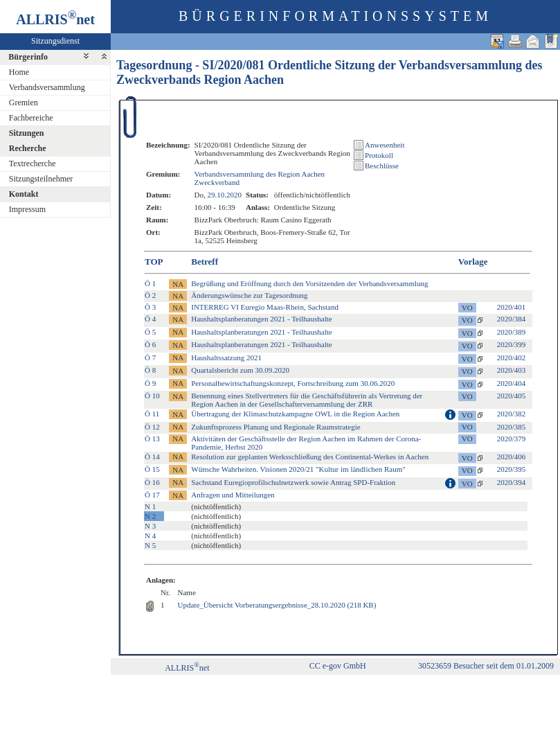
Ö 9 (150, 383)
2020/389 (512, 332)
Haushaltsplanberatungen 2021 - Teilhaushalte (261, 319)
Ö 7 (150, 357)
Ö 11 (152, 414)
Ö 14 (152, 457)
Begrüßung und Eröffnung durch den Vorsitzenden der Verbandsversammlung (309, 283)
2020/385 (512, 427)
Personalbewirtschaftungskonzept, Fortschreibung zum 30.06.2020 (293, 383)
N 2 (150, 516)
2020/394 (512, 482)
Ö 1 (150, 283)
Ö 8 (150, 370)
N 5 (150, 545)
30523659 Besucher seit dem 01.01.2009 (486, 666)
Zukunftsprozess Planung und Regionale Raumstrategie (276, 427)
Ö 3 (150, 307)
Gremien (24, 103)
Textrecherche (33, 164)
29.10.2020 (225, 195)
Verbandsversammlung (47, 87)
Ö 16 (152, 482)
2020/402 (512, 357)
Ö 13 (152, 439)
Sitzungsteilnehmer (41, 179)
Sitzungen (27, 133)
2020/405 (512, 396)
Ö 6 (150, 344)
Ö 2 (150, 295)
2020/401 (512, 307)
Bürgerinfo (28, 57)
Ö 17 (152, 495)
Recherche (28, 148)
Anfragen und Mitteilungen (233, 495)
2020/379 (512, 439)
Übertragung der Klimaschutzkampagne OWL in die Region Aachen (295, 414)
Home (19, 72)
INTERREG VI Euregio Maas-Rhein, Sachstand (265, 307)
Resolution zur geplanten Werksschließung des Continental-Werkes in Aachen (310, 457)
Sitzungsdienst (55, 41)
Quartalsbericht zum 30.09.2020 (240, 370)
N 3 (150, 526)
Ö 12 (152, 427)
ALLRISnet (187, 668)
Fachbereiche (31, 118)
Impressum (27, 209)
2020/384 (512, 319)
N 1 (150, 506)
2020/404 (512, 383)
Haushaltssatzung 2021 (226, 357)
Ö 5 (150, 332)
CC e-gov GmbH (338, 666)
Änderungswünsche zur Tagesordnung (249, 295)
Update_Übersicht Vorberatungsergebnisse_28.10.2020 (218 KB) (277, 605)
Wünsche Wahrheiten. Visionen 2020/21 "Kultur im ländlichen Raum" (298, 469)
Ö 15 (152, 469)
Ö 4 (150, 319)
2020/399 (512, 344)
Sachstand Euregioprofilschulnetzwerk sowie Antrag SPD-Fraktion (293, 482)
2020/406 (512, 457)
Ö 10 (152, 396)
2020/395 (512, 469)
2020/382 (512, 414)
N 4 (150, 536)
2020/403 (512, 370)
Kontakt (24, 194)
